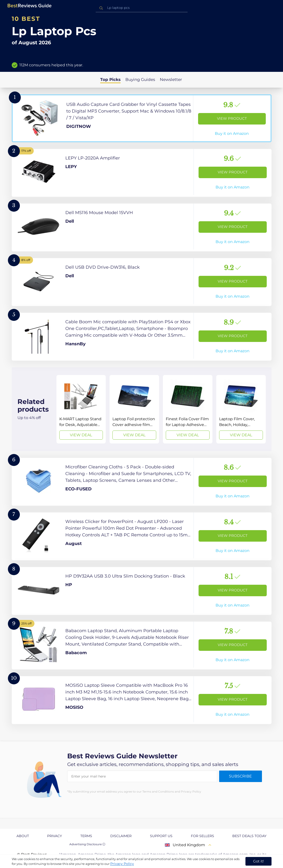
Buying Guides (140, 79)
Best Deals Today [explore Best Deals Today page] (249, 836)
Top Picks (110, 79)
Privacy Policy (122, 864)
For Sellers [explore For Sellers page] (203, 836)
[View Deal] (81, 409)
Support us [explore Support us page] (161, 836)
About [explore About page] (23, 836)
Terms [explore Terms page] (86, 836)
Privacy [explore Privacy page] (55, 836)
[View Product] (142, 118)
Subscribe (240, 776)
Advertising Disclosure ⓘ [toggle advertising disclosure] (87, 844)
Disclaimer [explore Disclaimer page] (121, 836)
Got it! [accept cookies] (258, 861)
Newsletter (171, 79)
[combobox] (142, 8)
